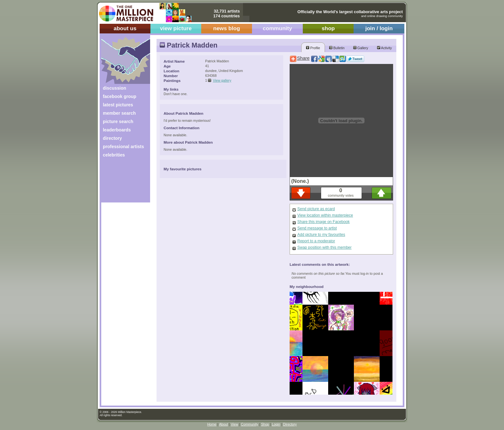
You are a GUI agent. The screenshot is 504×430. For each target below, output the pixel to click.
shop (328, 28)
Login (276, 424)
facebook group (120, 96)
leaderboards (117, 130)
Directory (290, 424)
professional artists (123, 147)
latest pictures (118, 105)
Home (212, 424)
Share (303, 58)
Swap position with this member (324, 247)
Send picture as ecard (316, 209)
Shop (265, 424)
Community (250, 424)
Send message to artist (317, 228)
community (278, 28)
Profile (313, 48)
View (234, 424)
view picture (176, 28)
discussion (114, 88)
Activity (384, 48)
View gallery (222, 80)
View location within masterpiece (325, 215)
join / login (379, 28)
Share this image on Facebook (324, 222)
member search (119, 113)
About (223, 424)
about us (125, 28)
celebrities (114, 155)
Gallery (361, 48)
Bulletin (337, 48)
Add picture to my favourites (321, 235)
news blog (226, 28)
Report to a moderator (316, 241)
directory (112, 138)
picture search (118, 121)
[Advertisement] (121, 182)
